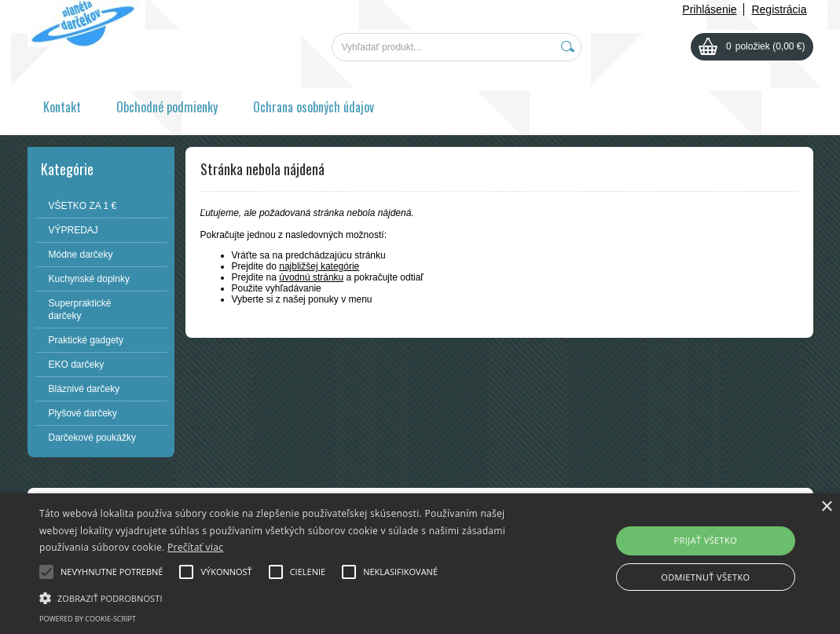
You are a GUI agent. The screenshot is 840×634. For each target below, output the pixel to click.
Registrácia (779, 9)
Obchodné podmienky (167, 107)
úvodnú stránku (311, 277)
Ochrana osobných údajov (314, 107)
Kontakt (62, 107)
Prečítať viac (195, 547)
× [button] (826, 507)
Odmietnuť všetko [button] (705, 577)
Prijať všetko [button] (706, 540)
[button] (287, 597)
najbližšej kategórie (319, 266)
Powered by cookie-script (88, 619)
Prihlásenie (709, 9)
